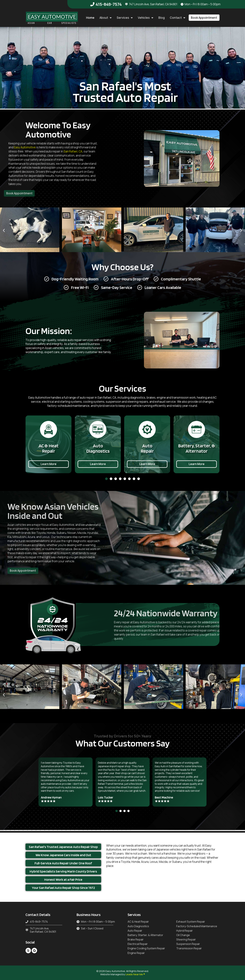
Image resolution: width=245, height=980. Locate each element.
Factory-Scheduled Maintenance (197, 926)
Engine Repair (136, 953)
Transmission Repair (189, 948)
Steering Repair (186, 940)
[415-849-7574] (92, 4)
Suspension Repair (188, 944)
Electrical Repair (138, 944)
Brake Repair (136, 940)
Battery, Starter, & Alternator (145, 935)
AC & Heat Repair (138, 922)
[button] (204, 18)
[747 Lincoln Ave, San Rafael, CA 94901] (126, 4)
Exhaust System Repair (191, 922)
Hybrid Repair (185, 931)
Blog (162, 18)
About (106, 18)
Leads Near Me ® (135, 974)
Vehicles (146, 18)
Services (125, 18)
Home (90, 18)
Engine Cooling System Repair (146, 948)
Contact (178, 18)
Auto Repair (135, 931)
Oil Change (183, 935)
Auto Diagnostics (138, 926)
